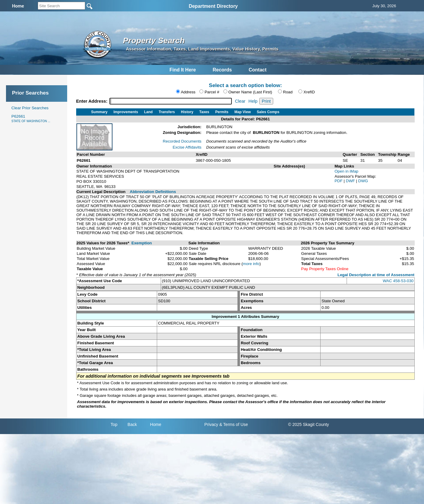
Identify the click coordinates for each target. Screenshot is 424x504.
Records (222, 70)
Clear (240, 101)
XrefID (309, 92)
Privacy (211, 424)
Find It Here (183, 70)
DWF (351, 181)
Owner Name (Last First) (250, 92)
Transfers (167, 112)
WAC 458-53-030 (398, 281)
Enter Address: (93, 101)
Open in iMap (346, 171)
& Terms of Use (233, 424)
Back (132, 424)
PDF (339, 181)
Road (288, 92)
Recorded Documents (182, 141)
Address (188, 92)
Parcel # (212, 92)
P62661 (31, 118)
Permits (222, 112)
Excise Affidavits (187, 147)
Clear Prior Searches (30, 108)
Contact (258, 70)
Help (253, 101)
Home (155, 424)
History (187, 112)
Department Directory (213, 6)
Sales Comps (268, 112)
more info (251, 264)
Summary (99, 112)
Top (114, 424)
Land (149, 112)
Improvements (126, 112)
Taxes (204, 112)
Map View (243, 112)
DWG (363, 181)
